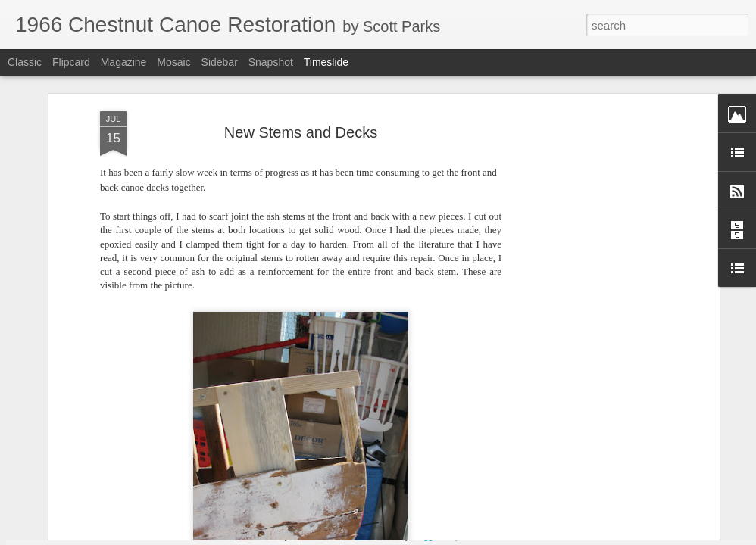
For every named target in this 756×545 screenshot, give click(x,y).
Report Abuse (470, 537)
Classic (25, 62)
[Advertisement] (585, 245)
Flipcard (71, 62)
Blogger (425, 537)
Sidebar (220, 62)
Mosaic (173, 62)
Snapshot (271, 62)
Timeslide (326, 62)
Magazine (124, 62)
